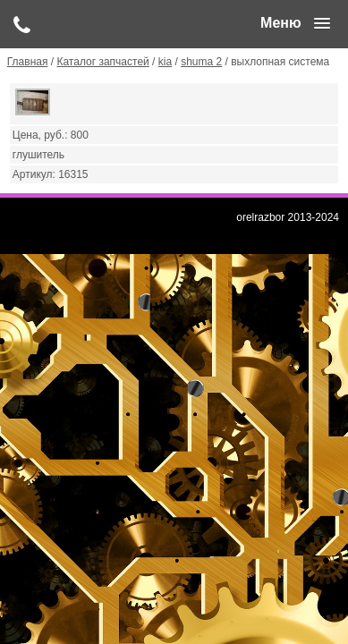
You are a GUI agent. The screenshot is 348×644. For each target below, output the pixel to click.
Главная (28, 62)
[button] (295, 23)
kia (165, 62)
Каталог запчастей (102, 62)
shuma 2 (201, 62)
